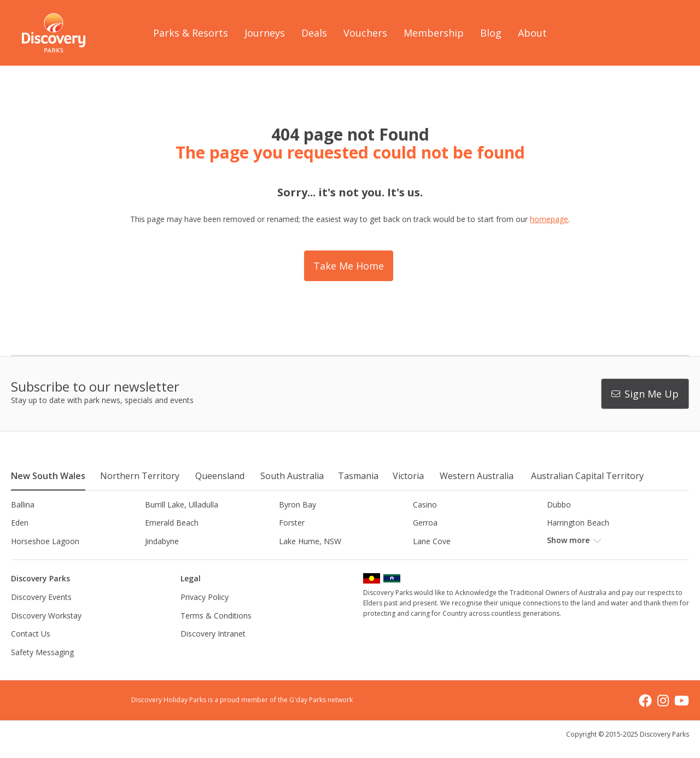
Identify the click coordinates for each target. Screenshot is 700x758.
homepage (549, 219)
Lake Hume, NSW (310, 541)
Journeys (265, 33)
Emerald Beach (172, 523)
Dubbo (559, 505)
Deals (314, 33)
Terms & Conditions (216, 616)
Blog (491, 33)
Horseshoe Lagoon (45, 541)
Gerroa (425, 523)
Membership (434, 33)
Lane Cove (432, 541)
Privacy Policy (205, 597)
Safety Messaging (42, 652)
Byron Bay (297, 505)
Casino (425, 505)
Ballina (23, 505)
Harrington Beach (578, 523)
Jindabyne (162, 541)
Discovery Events (41, 597)
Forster (292, 523)
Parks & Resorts (191, 33)
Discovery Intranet (213, 634)
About (532, 33)
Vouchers (365, 33)
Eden (20, 523)
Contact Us (31, 634)
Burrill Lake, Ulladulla (182, 505)
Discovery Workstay (46, 616)
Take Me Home (349, 266)
